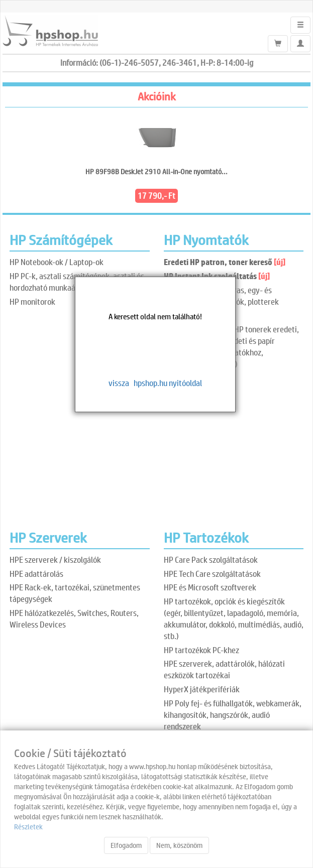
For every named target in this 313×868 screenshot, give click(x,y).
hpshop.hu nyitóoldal (168, 383)
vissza (119, 383)
